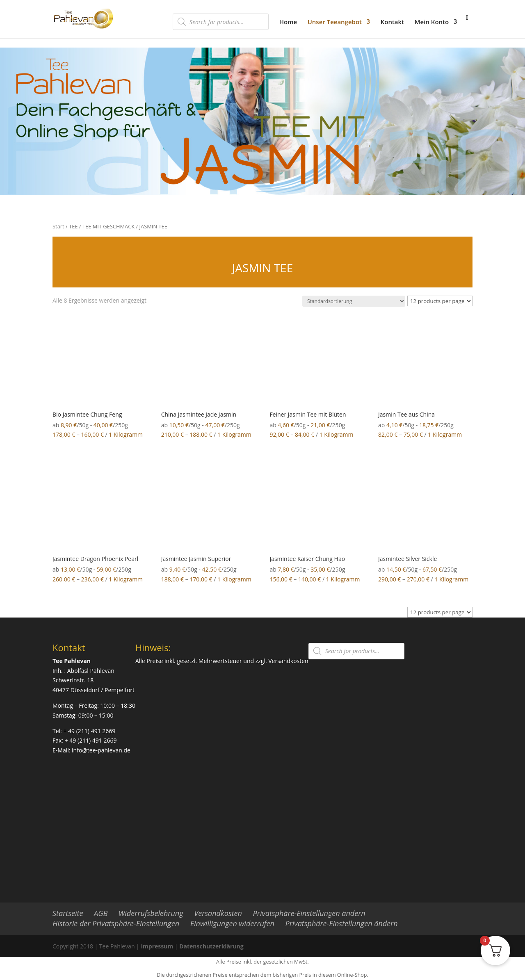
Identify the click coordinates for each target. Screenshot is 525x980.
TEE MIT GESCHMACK (108, 226)
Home (288, 22)
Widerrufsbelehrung (151, 913)
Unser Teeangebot (335, 22)
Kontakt (392, 22)
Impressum (157, 946)
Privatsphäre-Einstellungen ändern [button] (309, 913)
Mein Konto (432, 22)
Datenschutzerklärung (211, 946)
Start (58, 226)
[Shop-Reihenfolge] (354, 301)
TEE (73, 226)
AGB (101, 913)
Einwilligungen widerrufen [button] (232, 923)
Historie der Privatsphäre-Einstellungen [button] (116, 923)
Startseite (68, 913)
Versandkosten (288, 661)
